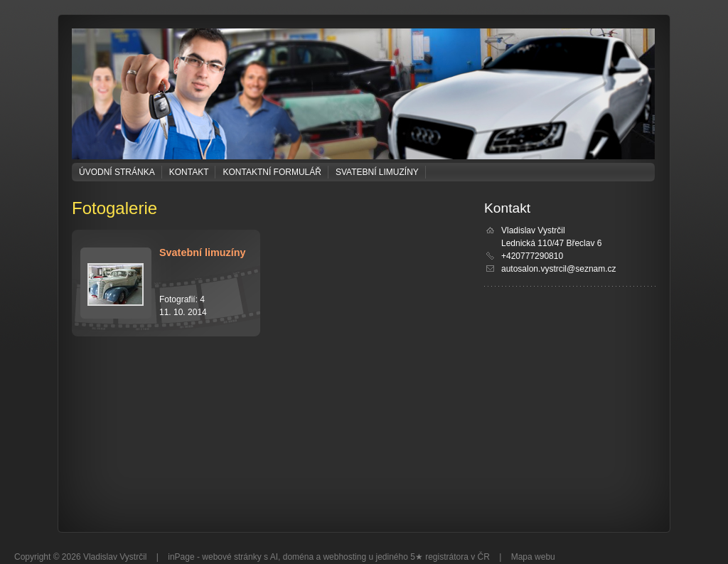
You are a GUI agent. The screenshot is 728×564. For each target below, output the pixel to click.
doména (298, 557)
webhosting (344, 557)
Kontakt (189, 172)
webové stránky (231, 557)
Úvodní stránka (117, 172)
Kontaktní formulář (272, 172)
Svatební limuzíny (377, 172)
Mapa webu (533, 557)
